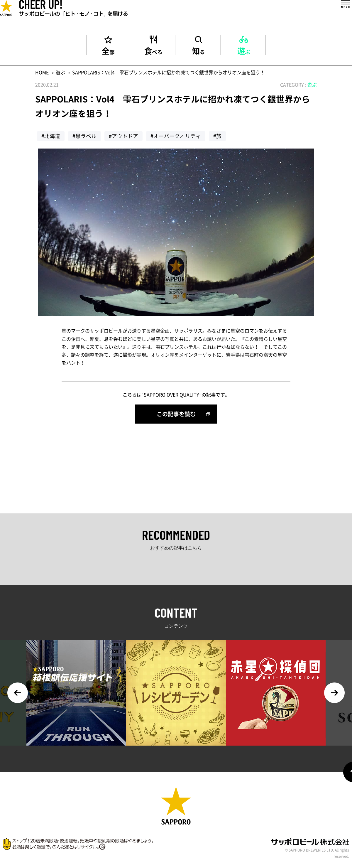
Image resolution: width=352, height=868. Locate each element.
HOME (42, 72)
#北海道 (51, 136)
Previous (18, 693)
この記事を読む (176, 414)
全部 (108, 50)
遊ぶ (244, 50)
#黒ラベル (84, 136)
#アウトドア (123, 136)
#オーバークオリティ (176, 136)
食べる (153, 50)
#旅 (217, 136)
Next (334, 693)
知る (199, 50)
